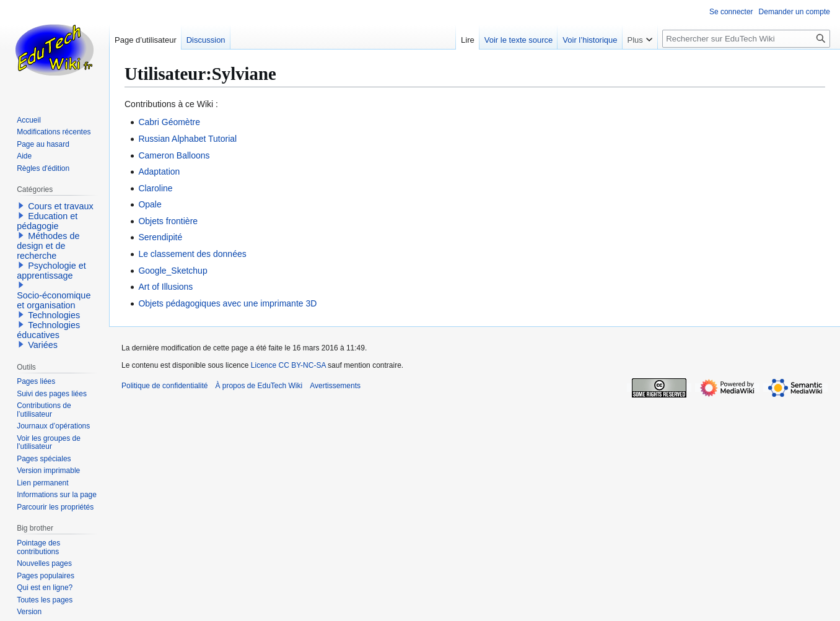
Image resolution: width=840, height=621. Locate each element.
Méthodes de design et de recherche (48, 246)
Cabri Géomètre (169, 122)
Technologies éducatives (48, 330)
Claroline (155, 188)
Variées (43, 345)
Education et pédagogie (47, 221)
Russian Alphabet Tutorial (187, 139)
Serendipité (160, 237)
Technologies (54, 315)
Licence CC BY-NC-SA (288, 365)
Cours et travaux (61, 206)
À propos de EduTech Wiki (259, 386)
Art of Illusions (165, 287)
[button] (21, 206)
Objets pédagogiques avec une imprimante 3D (227, 303)
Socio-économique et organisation (54, 300)
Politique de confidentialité (164, 386)
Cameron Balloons (174, 155)
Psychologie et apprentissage (51, 271)
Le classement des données (192, 254)
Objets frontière (168, 221)
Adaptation (159, 172)
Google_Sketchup (173, 271)
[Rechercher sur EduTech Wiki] (746, 39)
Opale (150, 204)
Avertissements (335, 386)
